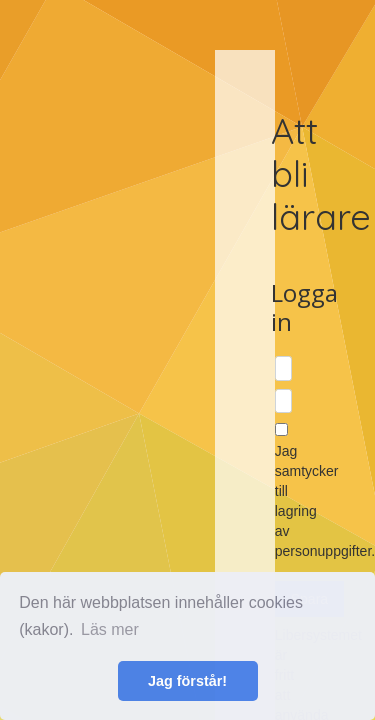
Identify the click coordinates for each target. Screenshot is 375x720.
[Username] (283, 368)
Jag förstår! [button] (187, 681)
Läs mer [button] (110, 629)
